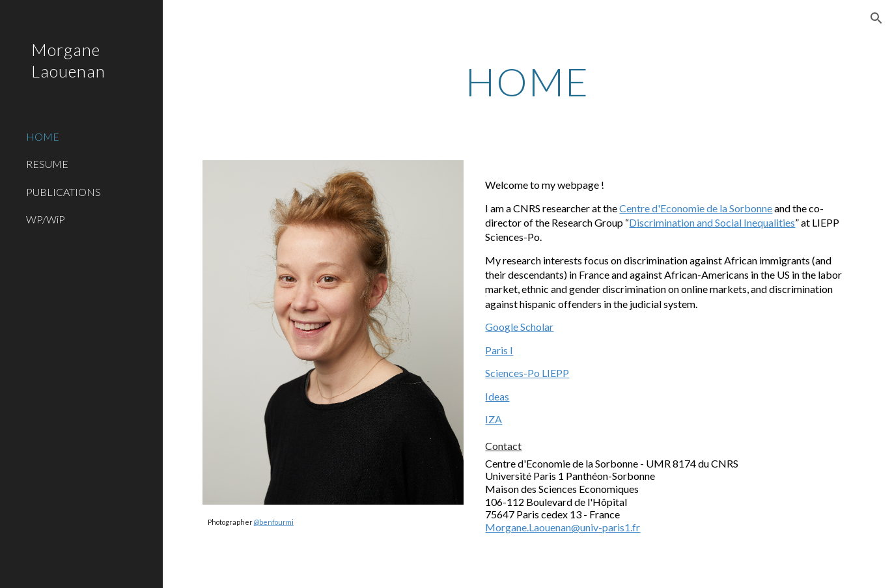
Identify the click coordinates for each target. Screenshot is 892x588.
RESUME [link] (47, 164)
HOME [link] (43, 136)
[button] (876, 18)
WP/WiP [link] (46, 219)
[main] (527, 81)
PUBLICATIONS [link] (63, 192)
